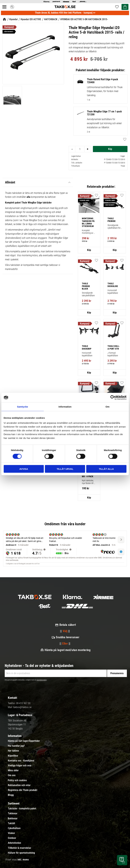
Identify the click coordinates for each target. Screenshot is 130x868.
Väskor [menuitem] (11, 833)
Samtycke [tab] (22, 407)
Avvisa (24, 469)
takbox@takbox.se (22, 707)
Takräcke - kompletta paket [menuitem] (22, 809)
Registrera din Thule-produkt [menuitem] (23, 790)
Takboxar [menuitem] (13, 813)
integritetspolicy (42, 680)
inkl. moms (23, 860)
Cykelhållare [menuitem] (14, 828)
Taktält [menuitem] (11, 823)
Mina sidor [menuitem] (13, 770)
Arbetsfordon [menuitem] (14, 843)
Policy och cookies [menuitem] (17, 780)
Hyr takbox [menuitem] (13, 751)
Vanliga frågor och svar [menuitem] (20, 766)
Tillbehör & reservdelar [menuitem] (19, 848)
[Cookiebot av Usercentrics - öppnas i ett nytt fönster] (113, 398)
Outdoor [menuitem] (12, 838)
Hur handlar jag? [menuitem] (16, 746)
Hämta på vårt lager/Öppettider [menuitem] (24, 741)
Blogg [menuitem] (11, 795)
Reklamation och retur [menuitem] (19, 785)
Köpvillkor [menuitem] (13, 756)
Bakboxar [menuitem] (13, 819)
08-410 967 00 (23, 703)
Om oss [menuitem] (12, 775)
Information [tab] (65, 407)
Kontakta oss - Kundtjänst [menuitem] (21, 761)
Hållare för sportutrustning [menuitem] (21, 853)
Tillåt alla (106, 469)
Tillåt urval (65, 469)
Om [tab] (107, 407)
